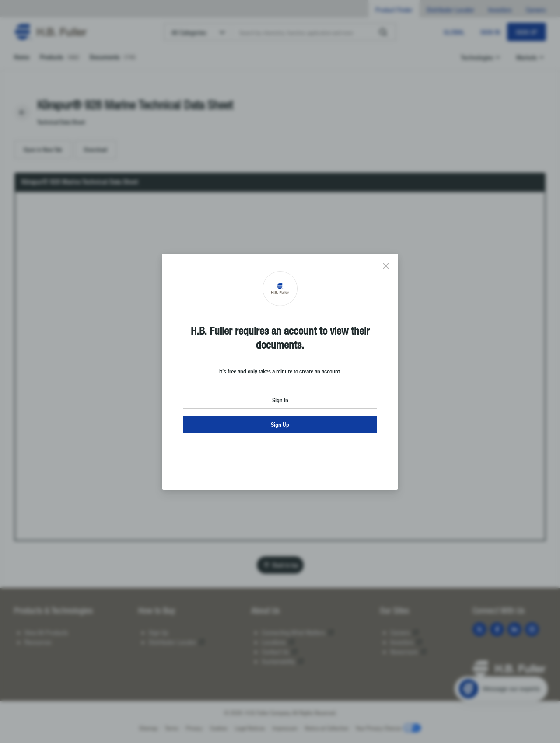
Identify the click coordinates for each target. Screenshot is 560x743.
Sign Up (280, 424)
